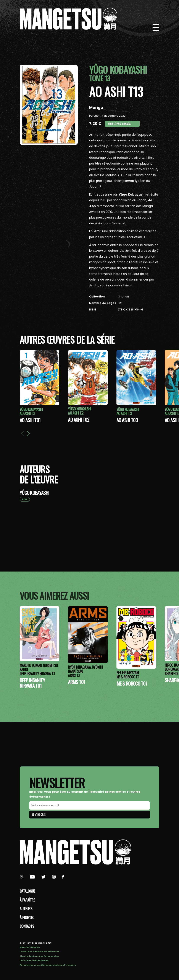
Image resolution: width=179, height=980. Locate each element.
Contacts (27, 926)
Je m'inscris (39, 814)
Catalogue (27, 891)
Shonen (123, 296)
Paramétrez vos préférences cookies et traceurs (48, 965)
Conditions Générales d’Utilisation (40, 952)
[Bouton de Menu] (156, 28)
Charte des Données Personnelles (39, 956)
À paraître (27, 900)
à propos (27, 917)
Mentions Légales (30, 947)
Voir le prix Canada (119, 124)
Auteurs (26, 908)
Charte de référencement (35, 960)
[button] (28, 434)
